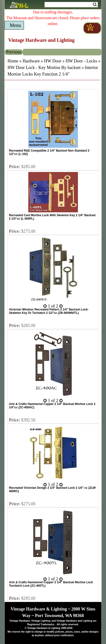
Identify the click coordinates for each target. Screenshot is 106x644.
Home (13, 61)
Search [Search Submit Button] (95, 5)
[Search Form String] (71, 5)
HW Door (53, 61)
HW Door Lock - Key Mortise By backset (44, 68)
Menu (15, 25)
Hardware (31, 61)
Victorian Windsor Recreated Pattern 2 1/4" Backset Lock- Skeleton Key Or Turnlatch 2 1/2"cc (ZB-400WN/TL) (49, 311)
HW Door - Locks (81, 61)
